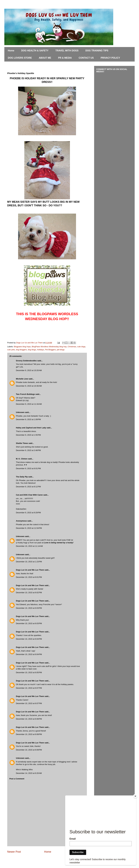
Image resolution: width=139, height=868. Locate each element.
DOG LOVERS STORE (20, 58)
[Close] (135, 796)
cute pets (11, 350)
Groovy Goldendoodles (26, 361)
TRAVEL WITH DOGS (67, 51)
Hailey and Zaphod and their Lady (31, 428)
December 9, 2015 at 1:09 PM (28, 419)
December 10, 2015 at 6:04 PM (29, 639)
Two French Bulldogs (25, 394)
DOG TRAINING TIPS (97, 51)
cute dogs (81, 347)
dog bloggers (21, 350)
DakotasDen (21, 509)
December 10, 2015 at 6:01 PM (29, 577)
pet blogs (61, 350)
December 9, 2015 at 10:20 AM (29, 370)
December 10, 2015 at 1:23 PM (29, 562)
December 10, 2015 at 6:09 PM (29, 750)
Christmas (72, 347)
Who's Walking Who (24, 770)
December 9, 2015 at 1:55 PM (28, 435)
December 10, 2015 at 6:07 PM (29, 688)
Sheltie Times (22, 443)
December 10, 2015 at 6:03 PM (29, 608)
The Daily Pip (22, 477)
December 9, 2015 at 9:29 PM (28, 513)
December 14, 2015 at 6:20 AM (29, 773)
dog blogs (32, 350)
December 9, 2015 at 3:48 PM (28, 450)
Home (11, 51)
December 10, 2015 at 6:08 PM (29, 719)
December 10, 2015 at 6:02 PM (29, 593)
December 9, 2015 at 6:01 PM (28, 468)
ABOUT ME (45, 58)
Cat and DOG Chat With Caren (29, 495)
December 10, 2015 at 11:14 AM (29, 546)
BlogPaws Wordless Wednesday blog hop (49, 347)
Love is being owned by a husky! (59, 543)
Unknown (20, 412)
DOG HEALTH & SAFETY (35, 51)
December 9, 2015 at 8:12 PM (28, 487)
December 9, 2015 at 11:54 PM (29, 528)
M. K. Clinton (22, 459)
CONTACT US (86, 58)
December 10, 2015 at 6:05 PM (29, 672)
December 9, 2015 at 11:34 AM (29, 404)
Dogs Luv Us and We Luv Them (30, 570)
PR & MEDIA (65, 58)
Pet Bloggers (50, 350)
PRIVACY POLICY (110, 58)
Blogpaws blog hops (22, 347)
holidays (41, 350)
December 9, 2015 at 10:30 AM (29, 386)
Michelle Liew (22, 379)
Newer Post (14, 852)
